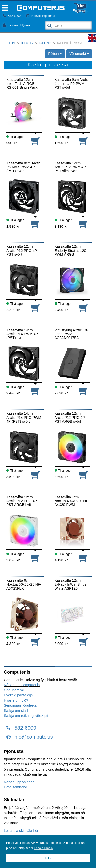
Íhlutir (27, 43)
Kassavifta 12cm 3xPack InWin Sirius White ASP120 (70, 584)
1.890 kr (13, 226)
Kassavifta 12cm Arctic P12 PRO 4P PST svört (22, 251)
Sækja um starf (16, 711)
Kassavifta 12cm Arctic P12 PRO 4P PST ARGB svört (70, 418)
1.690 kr (61, 143)
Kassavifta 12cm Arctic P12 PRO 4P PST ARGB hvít (22, 501)
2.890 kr (61, 393)
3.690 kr (61, 477)
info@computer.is (40, 16)
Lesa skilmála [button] (44, 848)
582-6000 (12, 16)
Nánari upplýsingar (19, 782)
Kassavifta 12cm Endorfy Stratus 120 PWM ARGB (70, 251)
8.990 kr (61, 644)
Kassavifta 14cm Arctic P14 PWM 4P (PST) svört (22, 334)
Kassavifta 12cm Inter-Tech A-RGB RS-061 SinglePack (22, 84)
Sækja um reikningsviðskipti (26, 716)
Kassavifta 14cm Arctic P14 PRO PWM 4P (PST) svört (24, 418)
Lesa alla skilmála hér (21, 831)
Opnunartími (14, 690)
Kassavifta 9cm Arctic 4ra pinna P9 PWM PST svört (72, 84)
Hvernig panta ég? (18, 695)
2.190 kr (61, 226)
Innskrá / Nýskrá (16, 25)
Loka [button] (48, 858)
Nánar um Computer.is (22, 685)
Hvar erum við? (16, 700)
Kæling (45, 43)
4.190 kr (61, 560)
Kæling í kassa (70, 43)
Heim (12, 43)
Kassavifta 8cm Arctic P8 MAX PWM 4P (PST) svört (23, 167)
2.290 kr (13, 310)
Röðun (55, 54)
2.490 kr (61, 310)
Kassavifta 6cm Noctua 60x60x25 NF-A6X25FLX (24, 584)
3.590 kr (13, 477)
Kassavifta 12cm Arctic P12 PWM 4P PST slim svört (70, 167)
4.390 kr (13, 644)
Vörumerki (79, 54)
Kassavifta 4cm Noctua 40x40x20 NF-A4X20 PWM (72, 501)
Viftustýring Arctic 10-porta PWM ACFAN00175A (71, 334)
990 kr (12, 143)
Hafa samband (15, 787)
